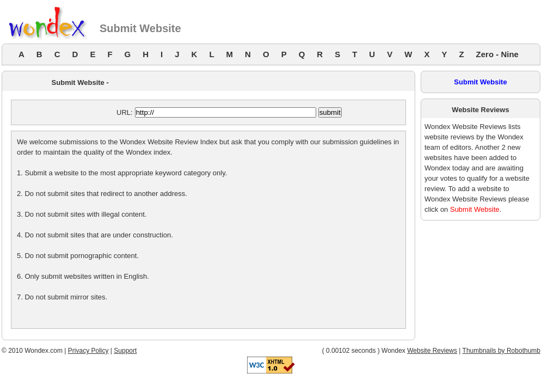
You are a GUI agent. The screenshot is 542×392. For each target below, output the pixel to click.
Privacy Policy (88, 351)
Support (125, 351)
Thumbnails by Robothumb (501, 351)
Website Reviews (432, 351)
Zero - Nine (497, 54)
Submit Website (480, 82)
